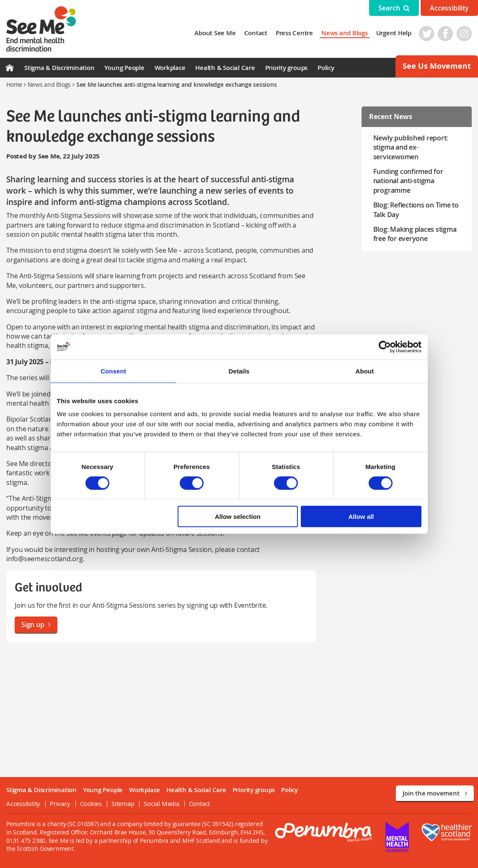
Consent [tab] (113, 371)
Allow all (361, 517)
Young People (124, 68)
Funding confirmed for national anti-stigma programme (408, 181)
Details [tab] (239, 371)
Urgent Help (394, 33)
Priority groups (286, 68)
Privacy (60, 803)
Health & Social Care (225, 68)
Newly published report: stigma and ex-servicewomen (411, 147)
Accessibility (449, 8)
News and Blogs (345, 33)
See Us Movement (437, 66)
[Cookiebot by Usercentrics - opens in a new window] (385, 347)
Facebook (445, 34)
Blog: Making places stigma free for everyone (415, 234)
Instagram (464, 34)
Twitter (426, 34)
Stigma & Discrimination (59, 68)
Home (14, 84)
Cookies (91, 803)
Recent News (391, 117)
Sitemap (123, 803)
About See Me (215, 33)
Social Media (161, 803)
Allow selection (238, 517)
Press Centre (294, 33)
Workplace (170, 68)
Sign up (36, 624)
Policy (326, 68)
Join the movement (435, 793)
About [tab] (365, 371)
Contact (256, 33)
